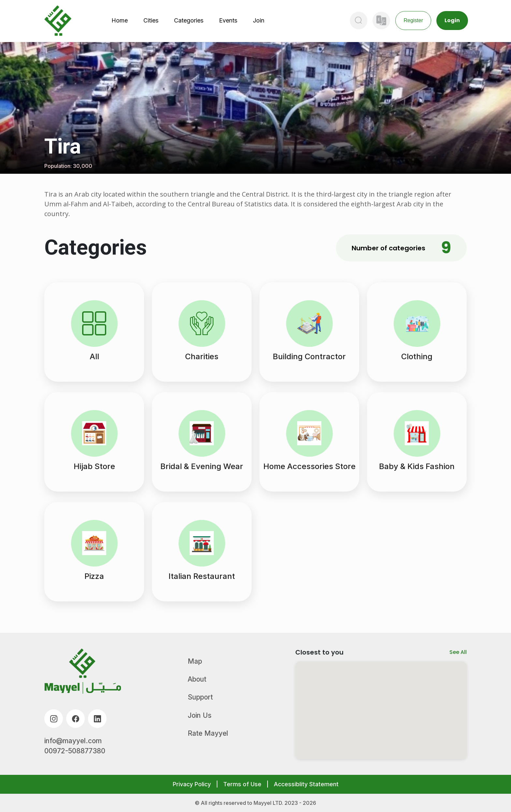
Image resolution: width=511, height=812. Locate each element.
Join (259, 20)
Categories (189, 20)
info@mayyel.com (73, 741)
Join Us (200, 715)
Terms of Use (242, 784)
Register (413, 20)
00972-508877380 (75, 751)
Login (452, 20)
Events (228, 20)
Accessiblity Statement (306, 784)
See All (458, 652)
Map (195, 661)
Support (200, 697)
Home (120, 20)
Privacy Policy (192, 784)
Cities (151, 20)
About (197, 679)
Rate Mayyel (208, 733)
